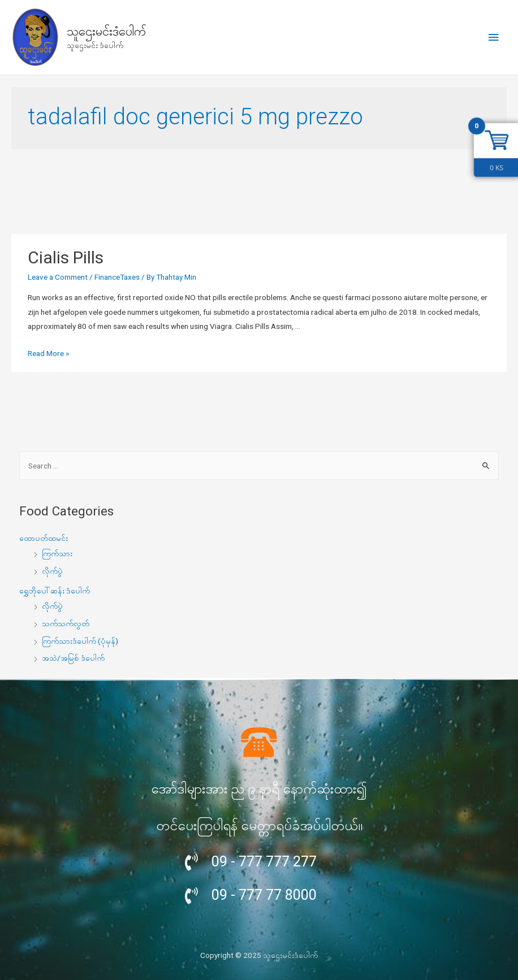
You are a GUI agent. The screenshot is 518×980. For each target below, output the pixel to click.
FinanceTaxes (117, 277)
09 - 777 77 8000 (264, 895)
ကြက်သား (57, 553)
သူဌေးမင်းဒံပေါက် (106, 31)
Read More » (48, 353)
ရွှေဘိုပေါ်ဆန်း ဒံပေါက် (55, 591)
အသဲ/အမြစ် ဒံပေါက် (73, 658)
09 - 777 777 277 (264, 862)
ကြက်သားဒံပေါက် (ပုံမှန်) (80, 641)
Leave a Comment (58, 277)
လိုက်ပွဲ (52, 571)
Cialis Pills (66, 257)
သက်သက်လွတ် (66, 623)
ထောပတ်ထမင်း (44, 538)
